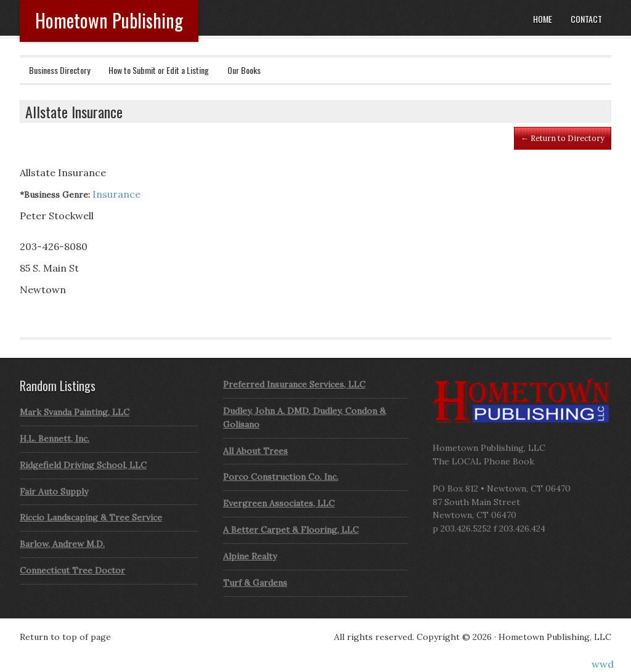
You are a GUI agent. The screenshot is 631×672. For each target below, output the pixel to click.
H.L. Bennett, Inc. (55, 439)
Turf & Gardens (255, 583)
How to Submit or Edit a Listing (159, 70)
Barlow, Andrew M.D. (62, 544)
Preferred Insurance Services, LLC (294, 384)
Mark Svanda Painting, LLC (75, 412)
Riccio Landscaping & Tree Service (91, 517)
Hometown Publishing (109, 20)
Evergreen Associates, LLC (279, 503)
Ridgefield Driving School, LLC (83, 465)
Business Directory (59, 70)
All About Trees (255, 451)
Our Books (244, 70)
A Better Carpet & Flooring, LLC (291, 530)
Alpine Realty (250, 556)
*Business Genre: (55, 195)
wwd (603, 664)
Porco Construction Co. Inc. (281, 477)
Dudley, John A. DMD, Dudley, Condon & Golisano (304, 418)
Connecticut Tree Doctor (72, 570)
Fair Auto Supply (54, 492)
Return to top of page (65, 637)
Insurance (116, 194)
